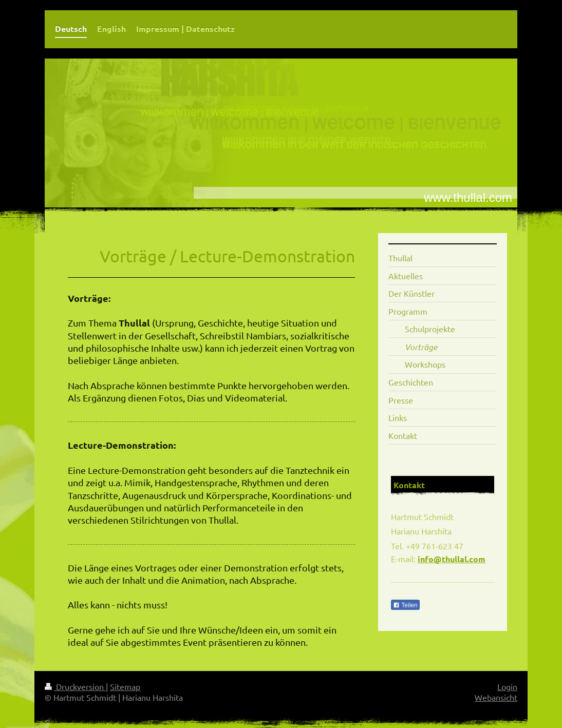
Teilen (405, 605)
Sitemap (125, 686)
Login (507, 686)
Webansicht (496, 697)
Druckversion (75, 686)
